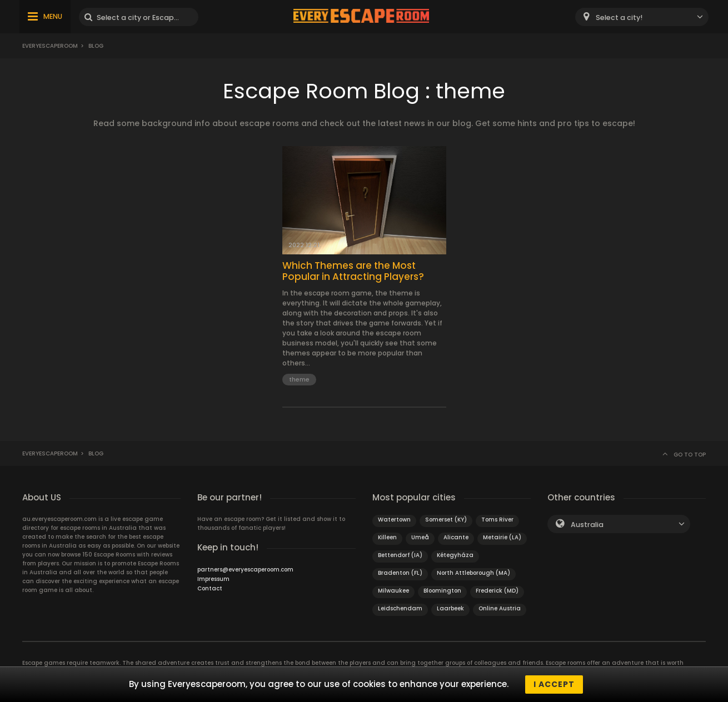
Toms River (497, 520)
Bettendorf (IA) (400, 555)
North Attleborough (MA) (473, 573)
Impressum (213, 579)
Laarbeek (450, 608)
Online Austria (500, 608)
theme (299, 379)
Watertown (394, 520)
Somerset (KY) (446, 520)
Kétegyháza (455, 555)
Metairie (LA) (502, 537)
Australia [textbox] (587, 525)
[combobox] (642, 17)
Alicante (456, 537)
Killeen (387, 537)
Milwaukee (393, 591)
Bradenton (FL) (400, 573)
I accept (554, 684)
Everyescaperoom (50, 46)
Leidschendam (400, 608)
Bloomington (442, 591)
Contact (210, 588)
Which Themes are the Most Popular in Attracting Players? (353, 271)
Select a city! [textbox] (619, 17)
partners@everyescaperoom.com (245, 570)
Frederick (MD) (497, 591)
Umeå (420, 537)
